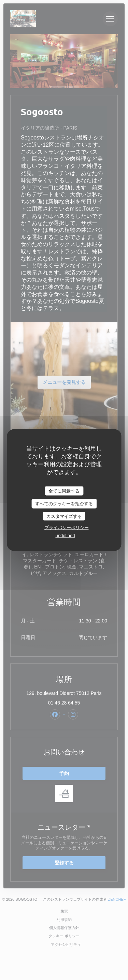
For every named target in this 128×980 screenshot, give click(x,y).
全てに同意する (64, 491)
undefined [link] (65, 535)
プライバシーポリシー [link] (67, 528)
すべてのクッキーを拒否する (64, 504)
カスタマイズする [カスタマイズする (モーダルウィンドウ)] (64, 516)
